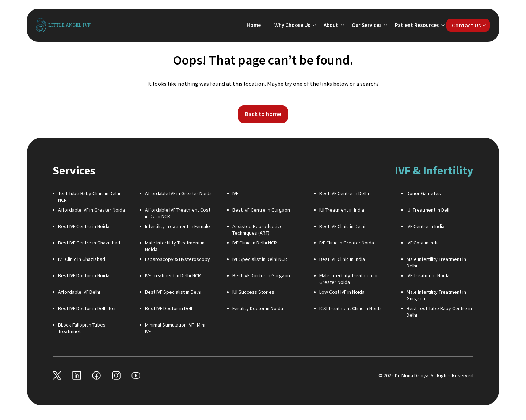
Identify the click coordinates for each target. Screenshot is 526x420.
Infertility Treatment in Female (178, 226)
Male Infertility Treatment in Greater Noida (349, 279)
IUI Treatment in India (342, 210)
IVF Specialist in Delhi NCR (260, 259)
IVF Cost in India (423, 243)
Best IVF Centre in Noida (84, 226)
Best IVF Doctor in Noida (84, 275)
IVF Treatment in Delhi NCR (173, 275)
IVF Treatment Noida (428, 275)
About (331, 25)
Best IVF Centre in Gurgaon (261, 210)
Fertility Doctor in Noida (258, 308)
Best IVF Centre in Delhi (344, 193)
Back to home (263, 114)
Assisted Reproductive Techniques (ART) (258, 230)
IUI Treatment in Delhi (429, 210)
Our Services (367, 25)
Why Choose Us (292, 25)
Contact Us (466, 25)
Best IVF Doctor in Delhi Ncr (87, 308)
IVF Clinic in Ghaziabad (82, 259)
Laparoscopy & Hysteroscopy (178, 259)
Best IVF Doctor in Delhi (170, 308)
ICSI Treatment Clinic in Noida (350, 308)
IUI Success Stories (253, 292)
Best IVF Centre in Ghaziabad (89, 243)
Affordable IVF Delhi (79, 292)
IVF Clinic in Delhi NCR (255, 243)
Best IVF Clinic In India (342, 259)
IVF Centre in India (426, 226)
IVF (235, 193)
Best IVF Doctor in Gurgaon (261, 275)
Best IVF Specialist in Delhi (173, 292)
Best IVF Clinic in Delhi (342, 226)
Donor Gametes (424, 193)
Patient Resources (417, 25)
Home (254, 25)
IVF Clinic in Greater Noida (347, 243)
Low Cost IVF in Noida (342, 292)
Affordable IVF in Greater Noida (178, 193)
